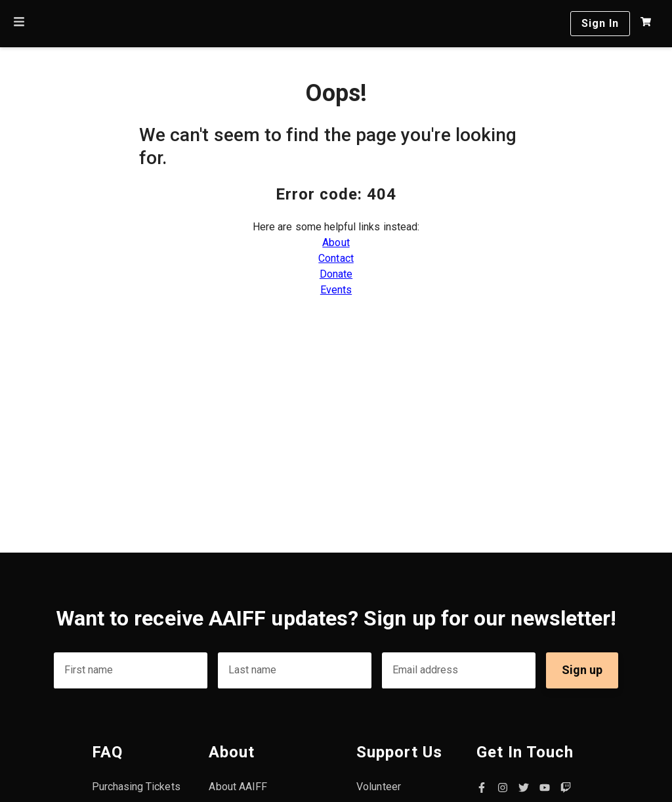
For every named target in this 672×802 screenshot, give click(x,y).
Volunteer (378, 787)
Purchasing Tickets (136, 787)
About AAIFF (238, 787)
